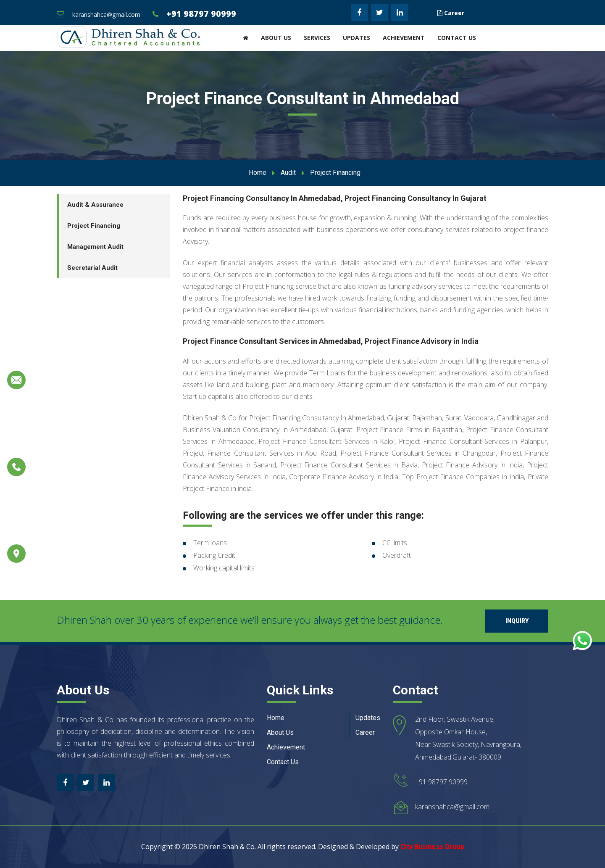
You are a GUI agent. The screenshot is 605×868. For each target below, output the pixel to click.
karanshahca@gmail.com (106, 15)
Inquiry (517, 621)
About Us (276, 38)
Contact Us (457, 38)
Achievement (404, 38)
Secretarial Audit (92, 268)
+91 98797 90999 (201, 14)
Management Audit (95, 247)
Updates (356, 38)
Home (258, 173)
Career (451, 13)
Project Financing (94, 226)
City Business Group (432, 847)
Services (317, 38)
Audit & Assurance (95, 205)
